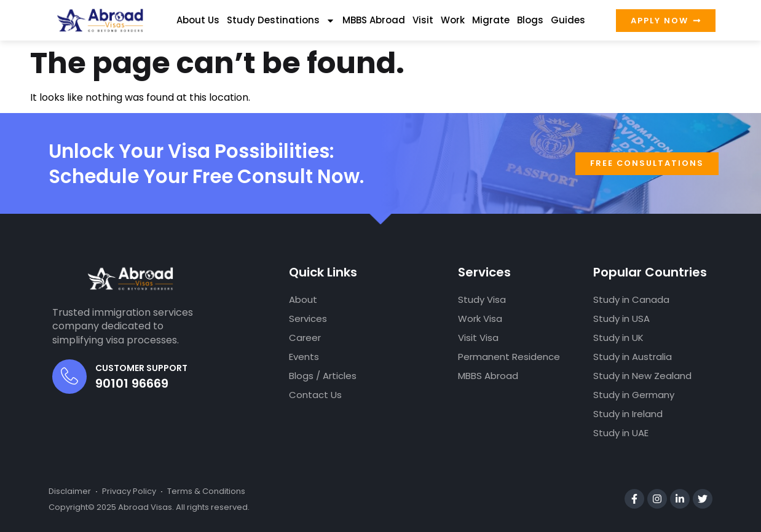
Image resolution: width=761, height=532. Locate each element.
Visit (423, 20)
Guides (568, 20)
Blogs (530, 20)
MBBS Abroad (374, 20)
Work (453, 20)
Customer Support (141, 368)
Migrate (491, 20)
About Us (198, 20)
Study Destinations (281, 21)
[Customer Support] (69, 377)
